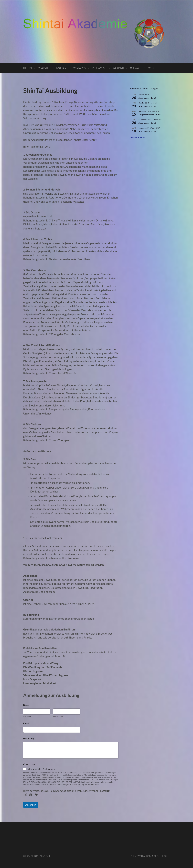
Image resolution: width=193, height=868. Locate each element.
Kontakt (152, 68)
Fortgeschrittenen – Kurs (149, 115)
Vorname (27, 716)
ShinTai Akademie (41, 856)
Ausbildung (79, 68)
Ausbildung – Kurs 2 (147, 106)
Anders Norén (151, 856)
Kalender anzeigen (137, 137)
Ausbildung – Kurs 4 (147, 131)
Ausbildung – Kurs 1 (147, 98)
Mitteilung (28, 738)
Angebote (43, 68)
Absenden (31, 805)
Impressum (135, 68)
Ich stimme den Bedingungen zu (43, 769)
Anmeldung (98, 68)
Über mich (118, 68)
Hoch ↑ (166, 856)
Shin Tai (28, 68)
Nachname (58, 716)
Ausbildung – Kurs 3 (147, 123)
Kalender (62, 68)
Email (27, 723)
